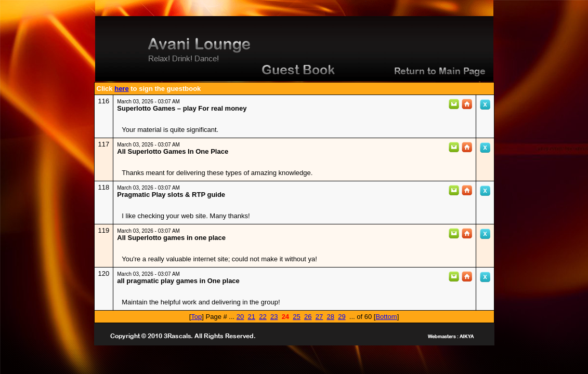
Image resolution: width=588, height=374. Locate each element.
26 (308, 317)
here (121, 89)
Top (196, 317)
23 (274, 317)
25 (296, 317)
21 (252, 317)
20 (240, 317)
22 (263, 317)
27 (319, 317)
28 (330, 317)
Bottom (386, 317)
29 (342, 317)
